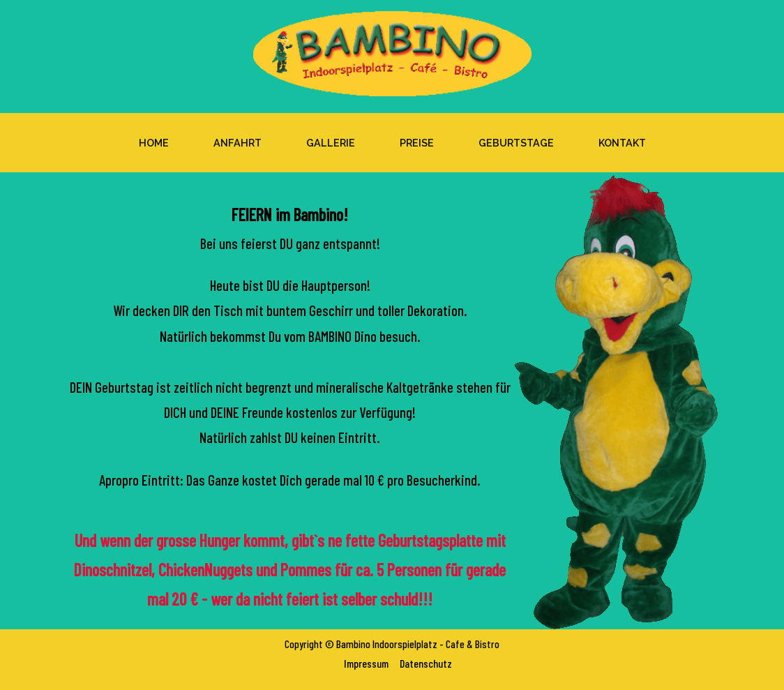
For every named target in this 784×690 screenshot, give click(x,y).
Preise (417, 143)
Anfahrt (238, 143)
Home (154, 143)
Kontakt (622, 143)
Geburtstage (516, 143)
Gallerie (331, 143)
